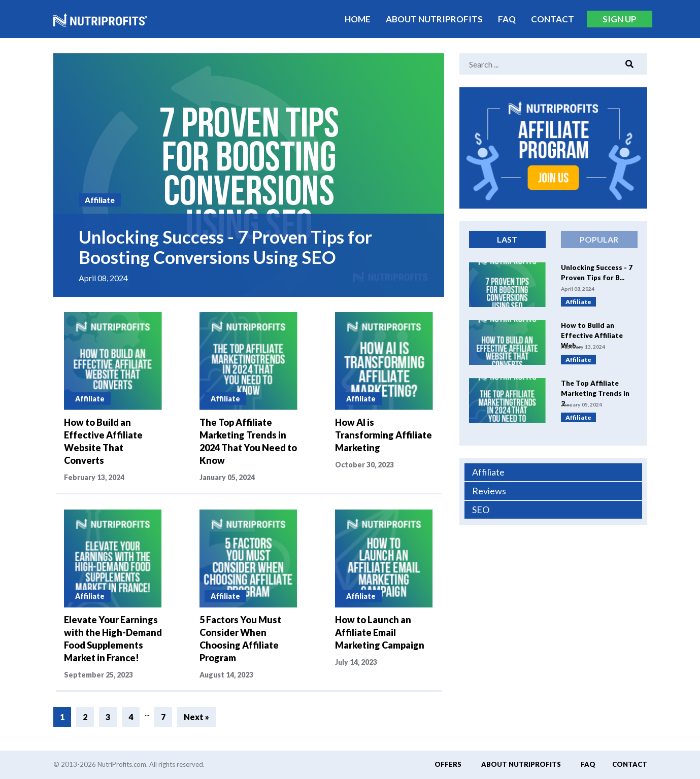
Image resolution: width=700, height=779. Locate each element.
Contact (553, 19)
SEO (481, 510)
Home (358, 19)
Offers (448, 764)
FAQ (507, 19)
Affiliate (488, 472)
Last (507, 239)
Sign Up (620, 19)
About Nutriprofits (434, 19)
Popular (599, 239)
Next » (196, 717)
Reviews (489, 491)
